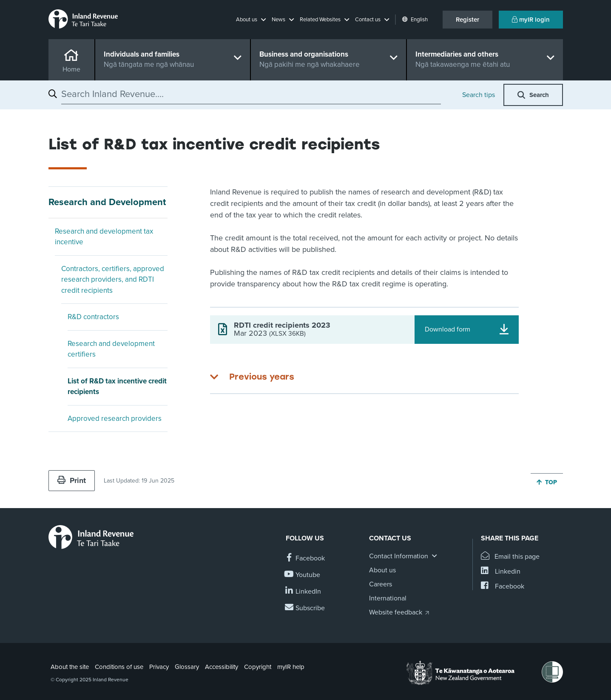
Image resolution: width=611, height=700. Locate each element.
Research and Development (107, 202)
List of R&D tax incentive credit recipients (117, 387)
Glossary (187, 667)
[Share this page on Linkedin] (501, 572)
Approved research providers (115, 419)
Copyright (258, 667)
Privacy (159, 667)
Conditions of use (119, 667)
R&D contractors (93, 317)
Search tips (479, 95)
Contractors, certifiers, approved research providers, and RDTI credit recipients (113, 280)
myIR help (291, 667)
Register (467, 20)
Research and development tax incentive (104, 237)
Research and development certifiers (111, 349)
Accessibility (222, 667)
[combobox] (251, 94)
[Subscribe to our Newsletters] (305, 608)
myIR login (531, 20)
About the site (70, 667)
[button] (251, 20)
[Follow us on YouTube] (303, 575)
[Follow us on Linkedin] (303, 592)
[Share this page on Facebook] (503, 587)
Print (72, 480)
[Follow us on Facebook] (305, 559)
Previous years (262, 377)
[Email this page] (510, 557)
